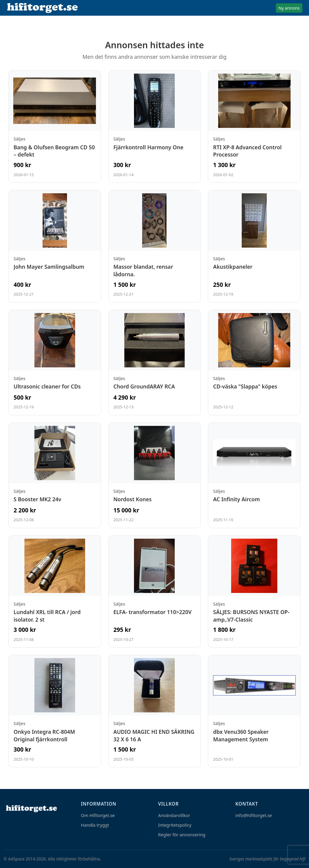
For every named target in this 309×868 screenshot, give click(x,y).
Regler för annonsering (182, 835)
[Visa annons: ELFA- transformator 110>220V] (155, 592)
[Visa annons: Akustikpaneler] (254, 246)
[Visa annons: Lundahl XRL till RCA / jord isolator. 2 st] (55, 592)
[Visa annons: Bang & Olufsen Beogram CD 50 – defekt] (55, 127)
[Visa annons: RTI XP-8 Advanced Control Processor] (254, 127)
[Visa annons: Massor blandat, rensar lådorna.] (155, 246)
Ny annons (289, 8)
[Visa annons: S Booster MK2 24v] (55, 475)
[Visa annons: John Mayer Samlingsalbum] (55, 246)
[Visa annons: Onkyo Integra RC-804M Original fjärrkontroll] (55, 711)
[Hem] (31, 808)
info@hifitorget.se (254, 815)
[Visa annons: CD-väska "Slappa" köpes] (254, 363)
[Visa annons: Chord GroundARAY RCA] (155, 363)
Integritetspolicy (175, 825)
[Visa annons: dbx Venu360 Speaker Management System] (254, 711)
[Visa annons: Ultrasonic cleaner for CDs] (55, 363)
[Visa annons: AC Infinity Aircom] (254, 475)
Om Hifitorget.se (98, 815)
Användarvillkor (174, 815)
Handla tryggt (95, 825)
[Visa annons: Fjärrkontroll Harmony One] (155, 127)
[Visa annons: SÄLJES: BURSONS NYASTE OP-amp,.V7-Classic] (254, 592)
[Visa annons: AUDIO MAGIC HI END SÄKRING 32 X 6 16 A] (155, 711)
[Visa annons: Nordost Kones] (155, 475)
